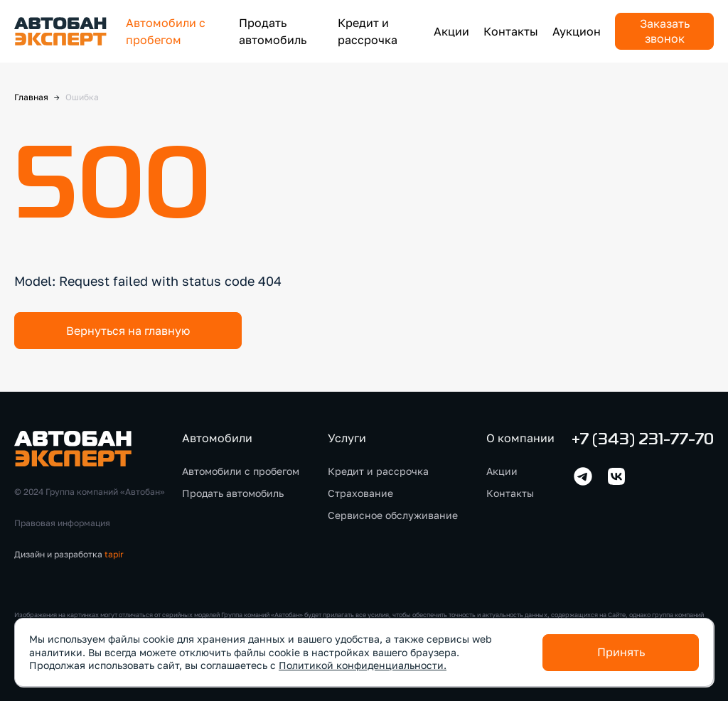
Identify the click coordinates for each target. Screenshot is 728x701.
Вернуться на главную (128, 331)
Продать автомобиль (233, 493)
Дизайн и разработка (69, 554)
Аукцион (577, 31)
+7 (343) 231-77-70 (643, 440)
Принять (621, 652)
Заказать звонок (665, 31)
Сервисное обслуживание (393, 515)
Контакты (511, 31)
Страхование (360, 493)
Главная (31, 97)
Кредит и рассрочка (378, 471)
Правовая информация (62, 523)
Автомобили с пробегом (241, 471)
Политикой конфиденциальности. (363, 665)
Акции (451, 31)
